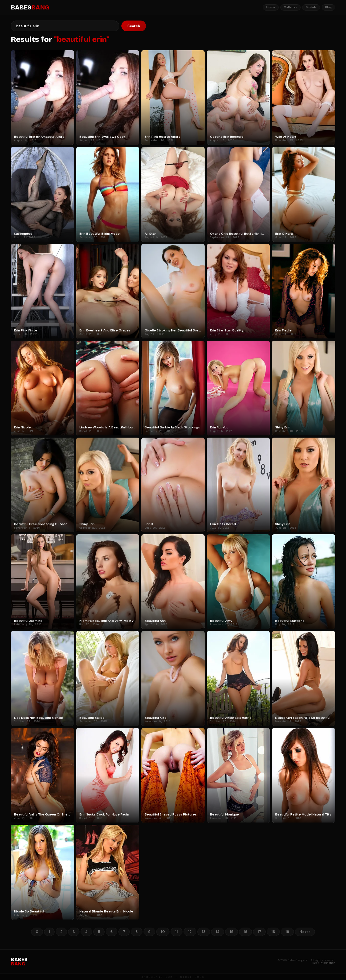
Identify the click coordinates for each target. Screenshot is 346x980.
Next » (305, 932)
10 (163, 932)
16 (245, 932)
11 (177, 932)
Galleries (290, 7)
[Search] (65, 26)
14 (218, 932)
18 (273, 932)
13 (204, 932)
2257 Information (324, 963)
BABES (30, 8)
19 (287, 932)
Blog (328, 7)
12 (190, 932)
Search (134, 26)
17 (259, 932)
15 (232, 932)
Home (271, 7)
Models (311, 7)
